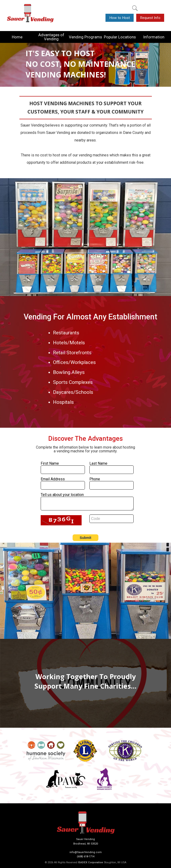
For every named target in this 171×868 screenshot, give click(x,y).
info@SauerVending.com (86, 852)
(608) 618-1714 (86, 857)
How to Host (120, 18)
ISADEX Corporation (90, 862)
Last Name (98, 463)
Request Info (150, 18)
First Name (50, 463)
